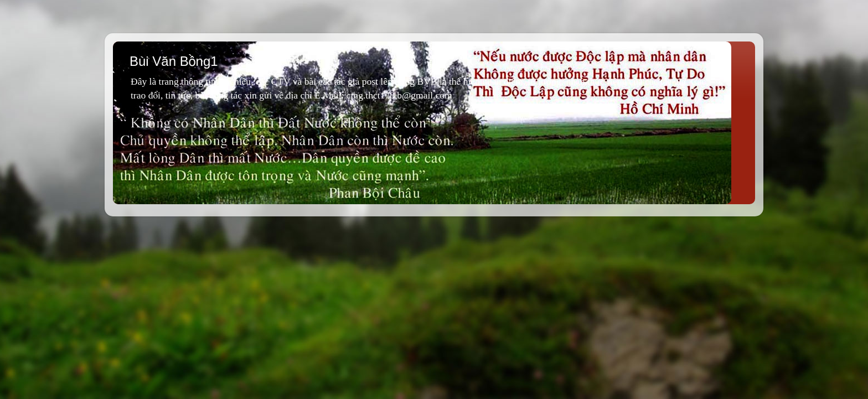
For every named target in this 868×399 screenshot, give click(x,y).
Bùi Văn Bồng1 (174, 61)
